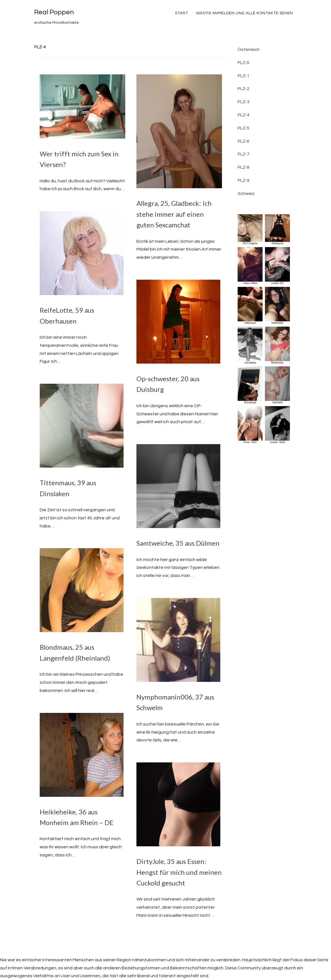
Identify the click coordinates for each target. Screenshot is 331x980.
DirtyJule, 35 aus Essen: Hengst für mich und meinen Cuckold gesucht (179, 872)
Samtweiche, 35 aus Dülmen (178, 543)
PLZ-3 (243, 102)
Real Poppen (54, 12)
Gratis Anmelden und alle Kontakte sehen (244, 13)
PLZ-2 (243, 89)
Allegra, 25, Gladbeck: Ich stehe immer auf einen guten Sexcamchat (174, 214)
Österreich (249, 50)
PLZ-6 (243, 141)
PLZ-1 (243, 76)
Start (182, 13)
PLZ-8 (243, 167)
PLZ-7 (243, 154)
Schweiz (246, 194)
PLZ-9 (243, 180)
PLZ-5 (243, 128)
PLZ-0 (243, 63)
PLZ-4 (243, 115)
